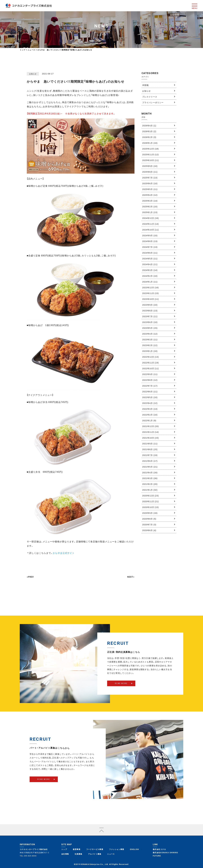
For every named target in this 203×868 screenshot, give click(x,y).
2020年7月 (149, 524)
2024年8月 (150, 241)
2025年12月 (150, 149)
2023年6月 (150, 322)
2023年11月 (150, 293)
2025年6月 (150, 183)
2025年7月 (150, 178)
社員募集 (79, 854)
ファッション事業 (117, 849)
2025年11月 (150, 154)
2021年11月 (150, 432)
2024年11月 (150, 224)
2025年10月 (150, 160)
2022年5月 (150, 397)
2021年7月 (150, 455)
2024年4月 (150, 264)
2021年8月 (150, 449)
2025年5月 (150, 189)
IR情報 (145, 85)
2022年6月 (150, 391)
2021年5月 (150, 467)
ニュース (111, 854)
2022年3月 (150, 409)
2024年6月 (150, 253)
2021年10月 (150, 438)
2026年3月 (149, 131)
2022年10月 (150, 368)
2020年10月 (150, 507)
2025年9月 (150, 166)
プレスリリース (150, 97)
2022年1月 (149, 420)
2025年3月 (150, 201)
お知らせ (146, 91)
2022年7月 (150, 386)
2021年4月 (150, 472)
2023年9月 (150, 305)
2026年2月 (149, 137)
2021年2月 (150, 484)
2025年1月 (150, 212)
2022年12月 (150, 357)
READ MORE (121, 688)
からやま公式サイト (64, 553)
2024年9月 (150, 235)
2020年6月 (149, 530)
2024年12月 (150, 218)
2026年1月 (150, 143)
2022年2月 (150, 415)
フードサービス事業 (95, 849)
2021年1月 (150, 490)
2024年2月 (150, 276)
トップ (23, 50)
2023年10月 (150, 299)
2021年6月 (150, 461)
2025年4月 (150, 195)
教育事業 (77, 849)
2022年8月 (150, 380)
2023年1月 (150, 351)
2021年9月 (150, 444)
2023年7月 (150, 316)
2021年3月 (150, 478)
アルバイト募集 (95, 854)
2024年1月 (150, 282)
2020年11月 (150, 501)
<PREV (30, 577)
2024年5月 (150, 258)
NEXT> (131, 577)
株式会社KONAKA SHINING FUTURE (165, 854)
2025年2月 (150, 206)
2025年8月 (150, 172)
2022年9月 (150, 374)
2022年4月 (150, 403)
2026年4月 (149, 126)
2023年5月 (150, 328)
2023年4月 (150, 334)
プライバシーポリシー (153, 102)
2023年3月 (150, 339)
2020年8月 (149, 519)
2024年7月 (150, 247)
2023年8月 (150, 311)
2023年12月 (150, 287)
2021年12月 (150, 426)
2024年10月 (150, 230)
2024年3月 (150, 270)
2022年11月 (150, 363)
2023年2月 (150, 345)
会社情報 (65, 854)
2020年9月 (150, 513)
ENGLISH (134, 849)
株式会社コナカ (159, 849)
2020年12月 (150, 496)
